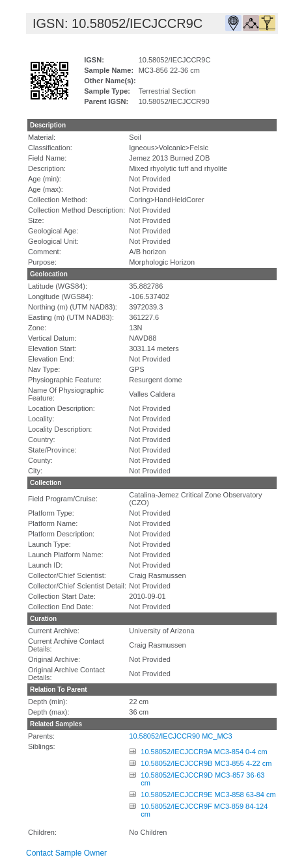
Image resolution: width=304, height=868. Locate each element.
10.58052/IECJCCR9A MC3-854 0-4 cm (204, 752)
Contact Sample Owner (66, 853)
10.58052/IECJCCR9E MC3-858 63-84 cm (208, 795)
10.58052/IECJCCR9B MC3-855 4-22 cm (206, 763)
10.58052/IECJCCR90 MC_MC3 (180, 736)
